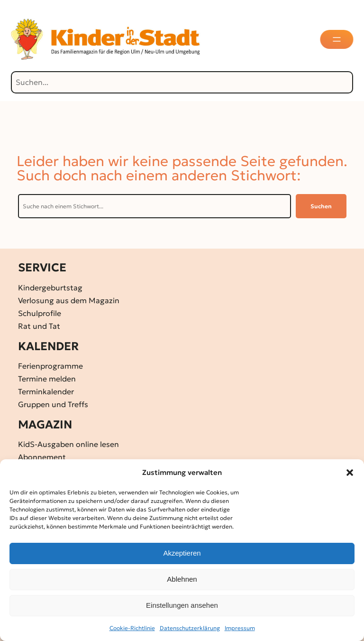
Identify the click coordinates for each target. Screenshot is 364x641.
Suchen (321, 206)
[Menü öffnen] (337, 39)
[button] (350, 473)
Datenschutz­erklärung (190, 628)
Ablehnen (182, 579)
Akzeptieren (182, 553)
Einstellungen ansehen (182, 605)
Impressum (240, 628)
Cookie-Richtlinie (132, 628)
